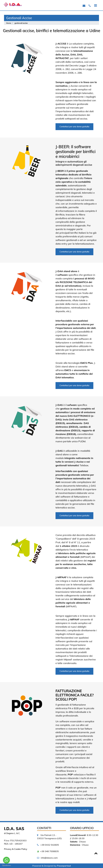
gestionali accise (21, 23)
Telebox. (84, 465)
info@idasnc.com (49, 858)
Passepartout (64, 866)
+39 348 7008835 (49, 851)
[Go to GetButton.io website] (6, 865)
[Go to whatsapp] (6, 860)
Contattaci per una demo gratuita (74, 127)
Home (9, 23)
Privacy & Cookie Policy (16, 849)
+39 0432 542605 (50, 845)
